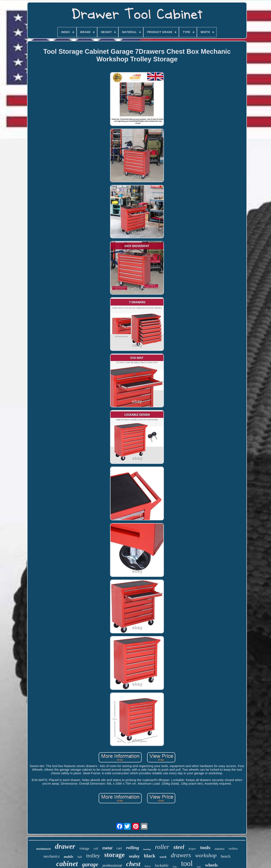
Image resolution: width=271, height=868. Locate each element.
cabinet (67, 864)
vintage (84, 848)
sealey (134, 856)
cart (119, 848)
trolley (93, 856)
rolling (133, 848)
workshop (206, 855)
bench (226, 856)
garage (90, 864)
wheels (212, 865)
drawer (65, 846)
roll (96, 849)
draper (192, 849)
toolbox (233, 849)
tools (205, 847)
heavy (148, 866)
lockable (162, 865)
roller (162, 847)
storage (114, 855)
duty (199, 867)
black (150, 856)
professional (112, 866)
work (163, 857)
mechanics (52, 856)
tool (187, 863)
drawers (181, 855)
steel (179, 847)
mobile (69, 857)
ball (80, 857)
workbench (44, 849)
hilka (175, 867)
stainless (220, 849)
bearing (147, 849)
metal (107, 848)
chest (133, 864)
